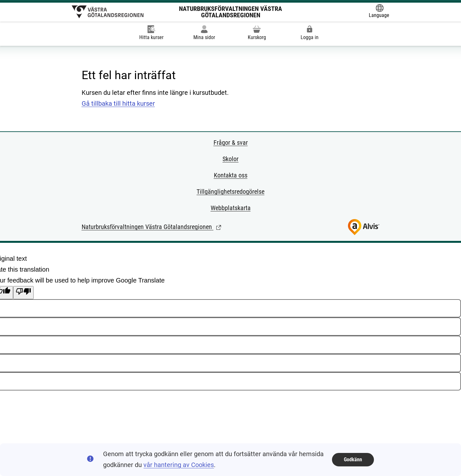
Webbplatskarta (231, 208)
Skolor (230, 159)
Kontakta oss (231, 175)
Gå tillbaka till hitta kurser (118, 103)
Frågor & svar (231, 143)
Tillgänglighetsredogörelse (230, 192)
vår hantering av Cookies (179, 465)
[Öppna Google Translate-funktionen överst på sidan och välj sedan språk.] (379, 12)
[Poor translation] (23, 293)
